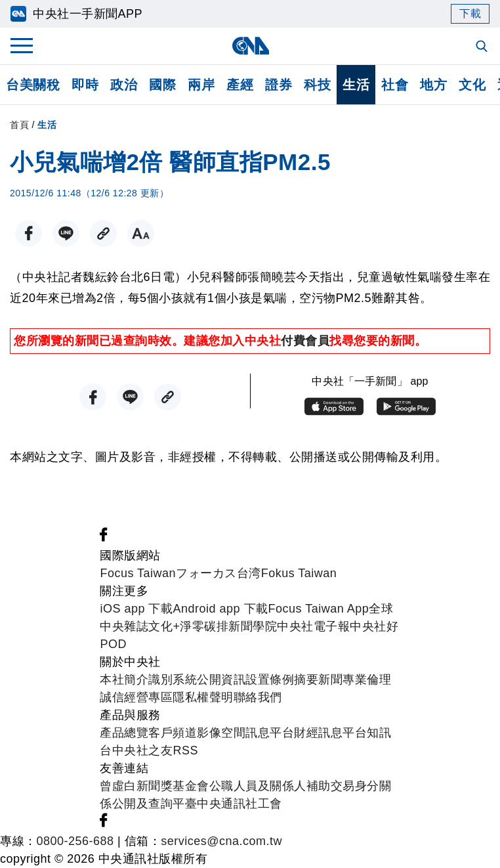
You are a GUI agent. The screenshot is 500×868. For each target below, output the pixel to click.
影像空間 (221, 733)
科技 (317, 85)
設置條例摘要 (282, 680)
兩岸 (201, 85)
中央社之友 (143, 750)
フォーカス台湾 (219, 573)
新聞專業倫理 (355, 680)
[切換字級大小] (141, 233)
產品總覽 (124, 733)
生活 (356, 85)
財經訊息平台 (330, 733)
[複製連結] (103, 233)
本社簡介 (124, 680)
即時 (85, 85)
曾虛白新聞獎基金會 (155, 786)
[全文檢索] (483, 47)
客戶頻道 (173, 733)
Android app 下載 (220, 609)
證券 (279, 85)
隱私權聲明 (203, 697)
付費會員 (305, 341)
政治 (124, 85)
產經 (240, 85)
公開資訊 (221, 680)
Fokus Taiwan (299, 573)
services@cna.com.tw (221, 841)
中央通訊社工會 (240, 804)
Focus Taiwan (138, 573)
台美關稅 (33, 85)
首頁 (19, 125)
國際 (162, 85)
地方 (433, 85)
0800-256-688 (75, 841)
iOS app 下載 (136, 609)
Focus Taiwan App (319, 609)
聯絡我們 (258, 697)
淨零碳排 (204, 626)
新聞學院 (253, 626)
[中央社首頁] (250, 46)
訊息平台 (270, 733)
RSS (185, 750)
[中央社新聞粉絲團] (104, 538)
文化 (472, 85)
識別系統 (173, 680)
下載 (470, 13)
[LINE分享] (66, 233)
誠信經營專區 (136, 697)
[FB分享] (29, 233)
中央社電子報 (313, 626)
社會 (395, 85)
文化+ (164, 626)
